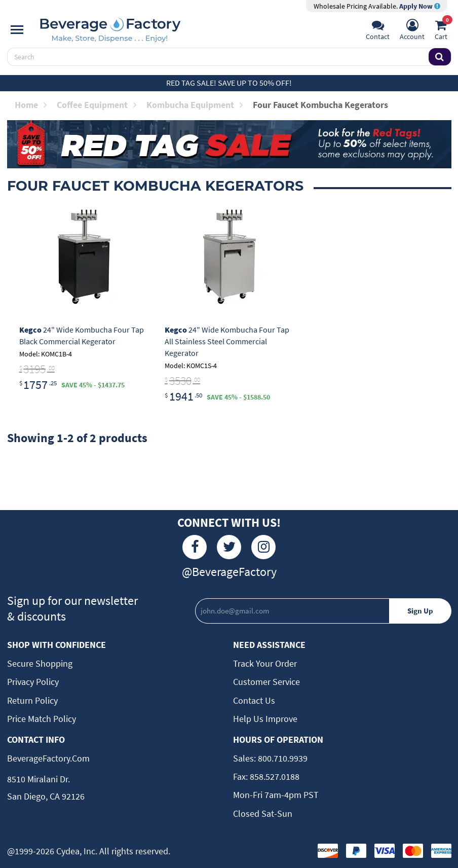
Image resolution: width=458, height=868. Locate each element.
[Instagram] (263, 547)
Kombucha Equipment (195, 105)
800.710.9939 (282, 758)
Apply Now (420, 6)
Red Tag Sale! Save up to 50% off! (229, 83)
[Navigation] (17, 30)
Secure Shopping (40, 663)
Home (31, 105)
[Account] (412, 31)
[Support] (378, 31)
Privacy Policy (33, 682)
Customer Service (266, 682)
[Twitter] (229, 547)
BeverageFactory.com (48, 758)
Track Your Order (265, 663)
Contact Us (254, 700)
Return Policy (32, 700)
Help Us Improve (265, 719)
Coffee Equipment (97, 105)
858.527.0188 (274, 776)
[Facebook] (195, 547)
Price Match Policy (42, 719)
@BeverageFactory (229, 572)
